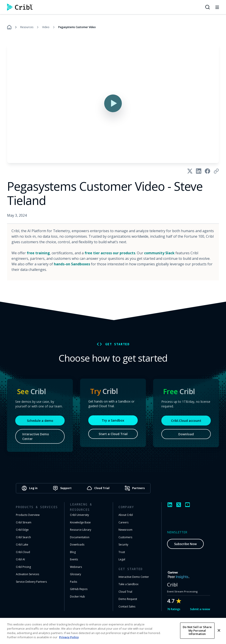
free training (38, 253)
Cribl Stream (24, 522)
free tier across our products (110, 253)
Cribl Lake (22, 545)
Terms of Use (143, 630)
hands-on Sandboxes (72, 264)
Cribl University (79, 515)
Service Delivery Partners (31, 582)
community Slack (159, 253)
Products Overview (28, 515)
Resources (27, 27)
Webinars (76, 567)
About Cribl (126, 515)
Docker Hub (77, 597)
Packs (73, 582)
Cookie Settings (198, 630)
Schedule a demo (40, 423)
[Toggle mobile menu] (217, 7)
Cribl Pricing (23, 567)
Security (123, 545)
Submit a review (200, 609)
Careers (123, 522)
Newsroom (125, 530)
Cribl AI (20, 559)
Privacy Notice (169, 630)
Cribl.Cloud (23, 552)
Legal (122, 559)
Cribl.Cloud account (186, 423)
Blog (73, 552)
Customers (125, 537)
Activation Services (27, 574)
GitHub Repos (79, 589)
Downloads (77, 545)
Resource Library (81, 530)
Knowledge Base (80, 522)
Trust (122, 552)
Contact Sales (127, 606)
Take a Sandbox (128, 584)
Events (74, 559)
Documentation (80, 537)
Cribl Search (23, 537)
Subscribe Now (185, 544)
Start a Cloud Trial (113, 435)
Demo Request (128, 599)
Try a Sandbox (113, 422)
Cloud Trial (125, 592)
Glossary (75, 574)
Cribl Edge (22, 530)
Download (186, 436)
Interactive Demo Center (36, 439)
